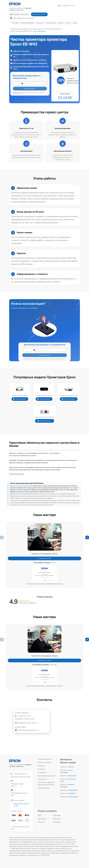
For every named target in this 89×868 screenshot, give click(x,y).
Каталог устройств (28, 23)
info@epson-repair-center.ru (26, 723)
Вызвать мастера (44, 558)
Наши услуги (42, 779)
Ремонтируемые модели (46, 776)
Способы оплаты (44, 788)
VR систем (41, 822)
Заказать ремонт (20, 399)
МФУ (40, 815)
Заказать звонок (39, 14)
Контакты (68, 23)
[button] (87, 537)
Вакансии (61, 23)
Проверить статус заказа (20, 14)
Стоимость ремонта (45, 759)
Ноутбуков (57, 822)
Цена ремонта (40, 23)
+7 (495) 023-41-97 (68, 6)
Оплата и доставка (51, 23)
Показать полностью (17, 474)
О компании (15, 23)
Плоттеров (57, 819)
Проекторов (42, 819)
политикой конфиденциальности (58, 359)
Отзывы (75, 23)
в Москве (28, 8)
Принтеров (57, 815)
